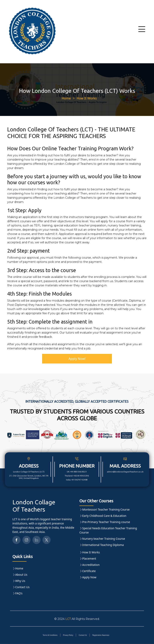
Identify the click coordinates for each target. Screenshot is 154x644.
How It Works (87, 98)
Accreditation (91, 565)
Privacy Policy (68, 635)
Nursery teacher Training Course (104, 539)
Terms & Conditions (50, 635)
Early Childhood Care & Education (104, 516)
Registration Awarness (101, 635)
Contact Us (22, 587)
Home (66, 98)
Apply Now (89, 577)
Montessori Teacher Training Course (106, 509)
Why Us (20, 581)
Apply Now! (77, 359)
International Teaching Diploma (103, 545)
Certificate (89, 571)
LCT (68, 619)
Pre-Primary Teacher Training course (106, 522)
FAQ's (19, 593)
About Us (21, 575)
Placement (89, 559)
